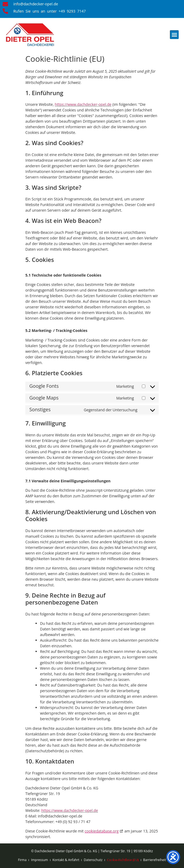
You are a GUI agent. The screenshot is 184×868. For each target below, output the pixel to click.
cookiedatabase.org (102, 831)
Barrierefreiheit (155, 860)
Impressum (39, 860)
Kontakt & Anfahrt (66, 860)
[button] (174, 35)
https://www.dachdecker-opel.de (83, 104)
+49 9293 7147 (72, 11)
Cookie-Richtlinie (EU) (123, 860)
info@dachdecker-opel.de (36, 4)
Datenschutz (93, 860)
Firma (22, 860)
